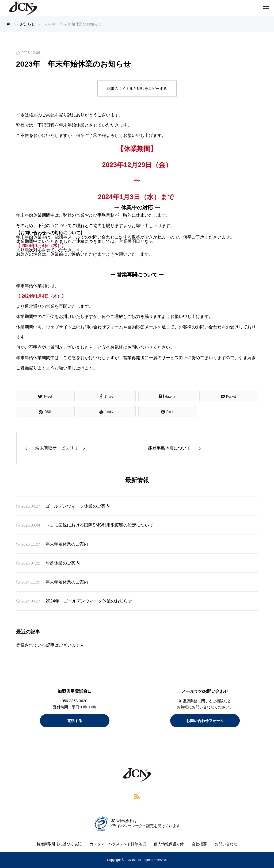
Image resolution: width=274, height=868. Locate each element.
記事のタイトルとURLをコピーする (137, 89)
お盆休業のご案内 (63, 563)
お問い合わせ (226, 844)
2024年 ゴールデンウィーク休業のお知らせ (89, 601)
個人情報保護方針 (169, 844)
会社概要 (199, 844)
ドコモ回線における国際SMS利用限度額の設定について (99, 525)
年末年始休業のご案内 (67, 544)
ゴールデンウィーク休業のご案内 (78, 506)
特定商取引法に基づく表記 (59, 844)
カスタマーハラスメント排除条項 (118, 844)
